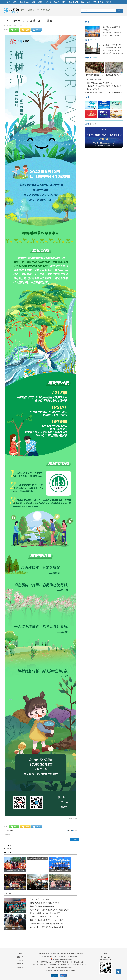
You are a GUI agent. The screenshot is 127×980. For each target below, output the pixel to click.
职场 (83, 2)
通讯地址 (20, 964)
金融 (76, 2)
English (117, 2)
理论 (21, 2)
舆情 (34, 2)
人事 (89, 2)
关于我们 (20, 954)
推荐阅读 (8, 845)
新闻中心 (31, 10)
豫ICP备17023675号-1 (71, 956)
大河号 (108, 2)
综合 (101, 2)
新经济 (57, 2)
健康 (70, 2)
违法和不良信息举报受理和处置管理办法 (60, 968)
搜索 (119, 11)
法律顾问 (20, 967)
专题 (27, 2)
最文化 (41, 2)
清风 (95, 2)
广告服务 (20, 960)
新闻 (9, 2)
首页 (23, 10)
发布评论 (75, 840)
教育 (64, 2)
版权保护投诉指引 (105, 960)
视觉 (15, 2)
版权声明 (20, 957)
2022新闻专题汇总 (44, 10)
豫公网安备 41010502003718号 (61, 959)
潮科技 (49, 2)
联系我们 (105, 954)
